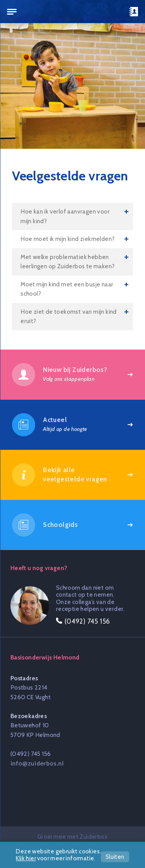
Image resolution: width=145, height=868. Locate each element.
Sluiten (115, 857)
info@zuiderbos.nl (37, 763)
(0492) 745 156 (31, 754)
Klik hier (26, 858)
